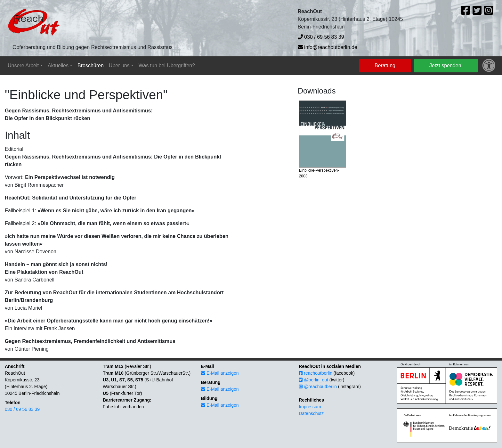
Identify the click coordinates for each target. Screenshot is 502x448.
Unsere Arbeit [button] (23, 65)
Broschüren (91, 65)
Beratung (385, 65)
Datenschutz (311, 413)
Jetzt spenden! (446, 65)
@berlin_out (313, 380)
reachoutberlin (316, 373)
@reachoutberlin (318, 387)
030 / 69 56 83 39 (321, 37)
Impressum (310, 407)
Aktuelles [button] (58, 65)
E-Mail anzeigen (220, 373)
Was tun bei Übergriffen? (167, 65)
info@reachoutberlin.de (328, 47)
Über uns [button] (119, 65)
